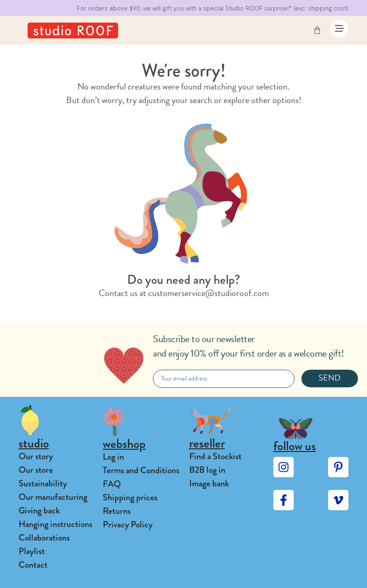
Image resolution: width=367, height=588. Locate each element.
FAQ (112, 484)
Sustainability (43, 483)
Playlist (32, 551)
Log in (113, 457)
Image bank (209, 483)
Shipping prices (130, 497)
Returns (117, 511)
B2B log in (207, 470)
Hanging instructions (55, 524)
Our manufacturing (53, 497)
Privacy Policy (128, 524)
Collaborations (44, 538)
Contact (33, 565)
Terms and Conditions (141, 470)
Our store (36, 470)
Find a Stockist (215, 456)
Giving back (39, 510)
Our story (36, 456)
